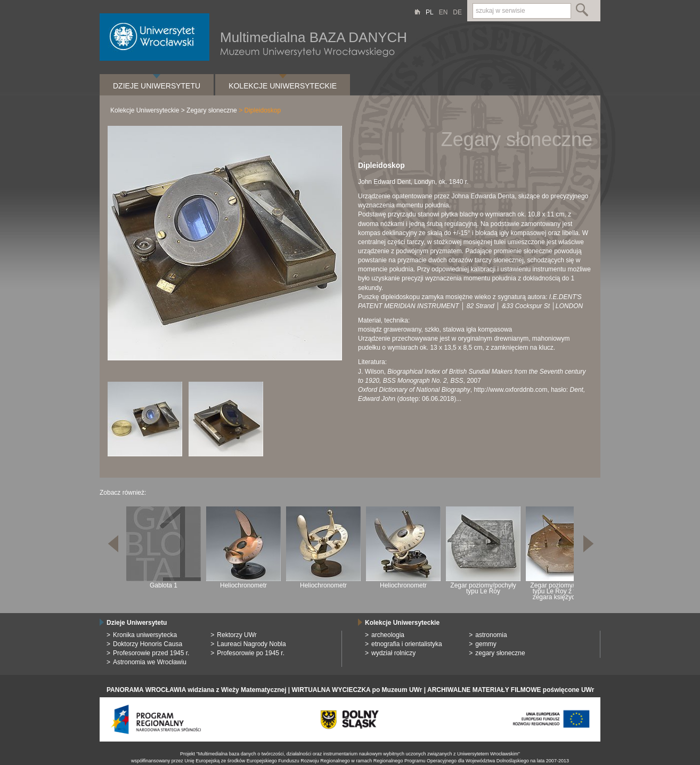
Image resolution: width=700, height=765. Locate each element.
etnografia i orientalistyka (407, 644)
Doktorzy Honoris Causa (148, 644)
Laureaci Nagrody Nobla (251, 644)
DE (457, 12)
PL (430, 12)
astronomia (491, 635)
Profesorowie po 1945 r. (251, 653)
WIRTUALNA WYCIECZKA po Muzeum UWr (357, 690)
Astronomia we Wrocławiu (150, 662)
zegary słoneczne (500, 653)
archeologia (388, 635)
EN (443, 12)
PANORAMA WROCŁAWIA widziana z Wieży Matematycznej (196, 690)
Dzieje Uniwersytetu (157, 86)
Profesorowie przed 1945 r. (151, 653)
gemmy (486, 644)
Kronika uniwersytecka (145, 635)
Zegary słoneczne (212, 110)
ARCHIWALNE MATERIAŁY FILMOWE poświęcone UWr (511, 690)
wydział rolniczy (393, 653)
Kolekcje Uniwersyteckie (283, 86)
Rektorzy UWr (237, 635)
